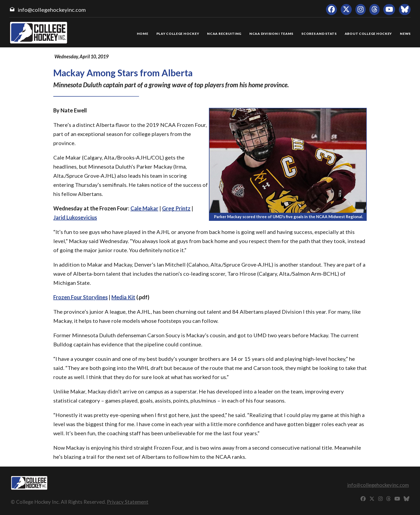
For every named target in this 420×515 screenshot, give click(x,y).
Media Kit (123, 297)
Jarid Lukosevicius (75, 217)
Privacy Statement (128, 502)
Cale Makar (144, 208)
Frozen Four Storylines (80, 297)
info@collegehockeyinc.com (52, 10)
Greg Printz (176, 208)
